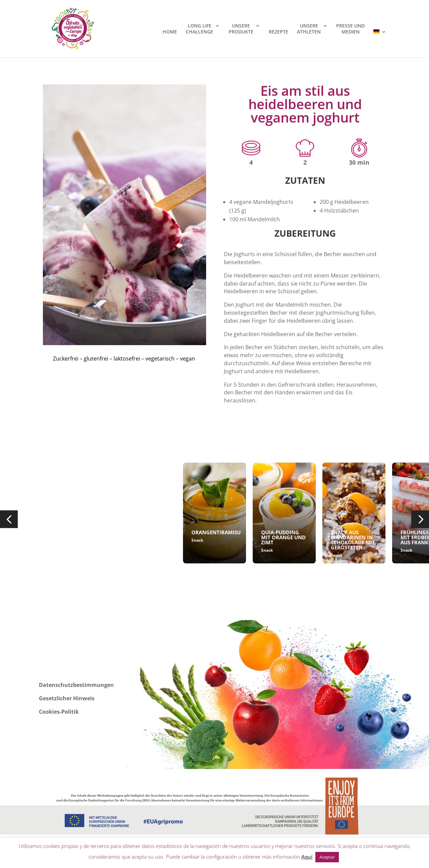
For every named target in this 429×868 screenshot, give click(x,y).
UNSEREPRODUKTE (241, 29)
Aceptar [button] (327, 857)
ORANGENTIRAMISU (216, 532)
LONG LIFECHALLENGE (199, 29)
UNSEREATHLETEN (309, 29)
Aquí (307, 857)
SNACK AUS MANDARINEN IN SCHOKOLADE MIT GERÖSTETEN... (353, 540)
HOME (170, 32)
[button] (9, 519)
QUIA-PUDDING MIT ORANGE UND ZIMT (283, 537)
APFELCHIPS (66, 532)
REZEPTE (279, 32)
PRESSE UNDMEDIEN (350, 29)
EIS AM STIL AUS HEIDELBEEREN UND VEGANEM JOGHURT (141, 540)
